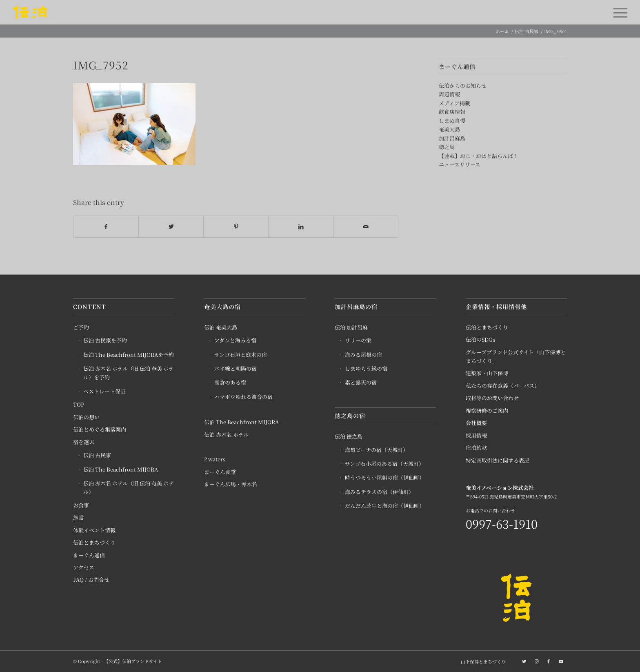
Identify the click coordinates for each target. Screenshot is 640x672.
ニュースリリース (460, 164)
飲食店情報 (452, 112)
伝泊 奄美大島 (221, 327)
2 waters (215, 459)
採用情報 (476, 435)
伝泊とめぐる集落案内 (100, 430)
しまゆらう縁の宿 (366, 369)
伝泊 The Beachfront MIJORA (121, 469)
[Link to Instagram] (536, 661)
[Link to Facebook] (549, 661)
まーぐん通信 (89, 555)
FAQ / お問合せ (91, 580)
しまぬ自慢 (452, 121)
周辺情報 (449, 94)
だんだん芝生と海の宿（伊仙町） (385, 506)
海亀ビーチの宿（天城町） (377, 450)
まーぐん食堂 (220, 472)
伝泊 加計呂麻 (351, 327)
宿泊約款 (476, 448)
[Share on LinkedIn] (301, 227)
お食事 (81, 505)
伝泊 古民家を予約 (105, 341)
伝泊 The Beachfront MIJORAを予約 (129, 355)
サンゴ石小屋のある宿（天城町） (384, 464)
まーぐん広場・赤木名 (231, 484)
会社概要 (476, 423)
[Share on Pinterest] (236, 227)
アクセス (84, 568)
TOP (79, 405)
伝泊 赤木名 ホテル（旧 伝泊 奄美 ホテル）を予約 (129, 373)
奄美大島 (449, 129)
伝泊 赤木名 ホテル (226, 435)
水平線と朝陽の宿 (236, 369)
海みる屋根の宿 (363, 355)
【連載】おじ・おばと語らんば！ (479, 156)
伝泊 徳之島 (349, 437)
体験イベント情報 (94, 530)
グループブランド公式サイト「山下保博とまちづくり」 (516, 356)
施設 (78, 518)
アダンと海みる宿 (235, 341)
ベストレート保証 (104, 392)
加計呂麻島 (452, 138)
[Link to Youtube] (561, 661)
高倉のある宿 (230, 383)
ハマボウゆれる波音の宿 (243, 397)
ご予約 (81, 327)
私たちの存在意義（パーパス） (503, 386)
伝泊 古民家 (97, 455)
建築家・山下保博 (487, 373)
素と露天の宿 (361, 383)
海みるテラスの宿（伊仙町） (379, 492)
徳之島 (447, 147)
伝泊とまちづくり (94, 543)
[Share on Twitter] (171, 227)
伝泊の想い (86, 417)
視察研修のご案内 (487, 411)
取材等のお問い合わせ (492, 398)
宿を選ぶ (84, 442)
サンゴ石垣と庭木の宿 (241, 355)
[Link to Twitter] (524, 661)
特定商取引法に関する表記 (498, 460)
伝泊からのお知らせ (463, 86)
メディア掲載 (454, 103)
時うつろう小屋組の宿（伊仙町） (385, 478)
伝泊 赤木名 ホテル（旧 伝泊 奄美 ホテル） (129, 488)
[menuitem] (481, 661)
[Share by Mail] (366, 227)
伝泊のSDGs (480, 340)
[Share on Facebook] (106, 227)
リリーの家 (358, 341)
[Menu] (618, 12)
